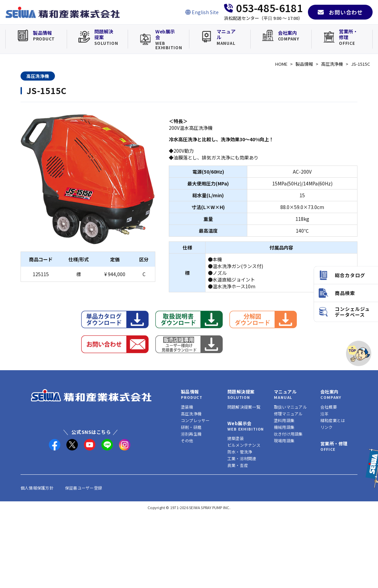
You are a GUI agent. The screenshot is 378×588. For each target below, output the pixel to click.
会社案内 (329, 392)
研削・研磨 (191, 427)
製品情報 (304, 64)
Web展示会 (239, 423)
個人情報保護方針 (37, 488)
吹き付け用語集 (288, 434)
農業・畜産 (238, 465)
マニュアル (285, 392)
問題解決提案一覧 (244, 407)
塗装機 (187, 407)
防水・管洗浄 (240, 452)
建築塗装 (236, 438)
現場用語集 (284, 440)
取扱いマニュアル (290, 407)
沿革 (324, 414)
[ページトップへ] (359, 354)
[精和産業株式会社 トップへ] (91, 395)
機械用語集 (284, 427)
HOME (281, 64)
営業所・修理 (334, 444)
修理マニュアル (288, 414)
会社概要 (329, 407)
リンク (327, 427)
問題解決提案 (241, 392)
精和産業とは (333, 420)
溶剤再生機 (191, 434)
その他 (187, 440)
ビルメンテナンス (244, 445)
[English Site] (202, 12)
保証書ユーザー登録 (84, 488)
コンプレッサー (195, 420)
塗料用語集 (284, 420)
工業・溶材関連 (242, 458)
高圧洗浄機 (332, 64)
